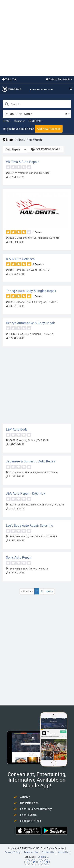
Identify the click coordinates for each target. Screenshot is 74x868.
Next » (49, 591)
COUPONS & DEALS (46, 149)
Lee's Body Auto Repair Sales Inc (30, 525)
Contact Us (48, 852)
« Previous (27, 591)
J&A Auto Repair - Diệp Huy (25, 493)
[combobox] (37, 114)
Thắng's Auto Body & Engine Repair (31, 291)
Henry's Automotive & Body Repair (30, 323)
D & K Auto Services (20, 259)
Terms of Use (31, 852)
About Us (63, 852)
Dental (7, 121)
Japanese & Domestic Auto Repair (31, 461)
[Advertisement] (37, 37)
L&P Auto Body (17, 429)
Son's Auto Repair (19, 557)
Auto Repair (13, 149)
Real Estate (35, 121)
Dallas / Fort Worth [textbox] (36, 114)
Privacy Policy (12, 852)
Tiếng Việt (9, 79)
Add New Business (49, 129)
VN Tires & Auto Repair (22, 162)
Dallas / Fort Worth (59, 79)
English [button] (43, 857)
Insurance (19, 121)
